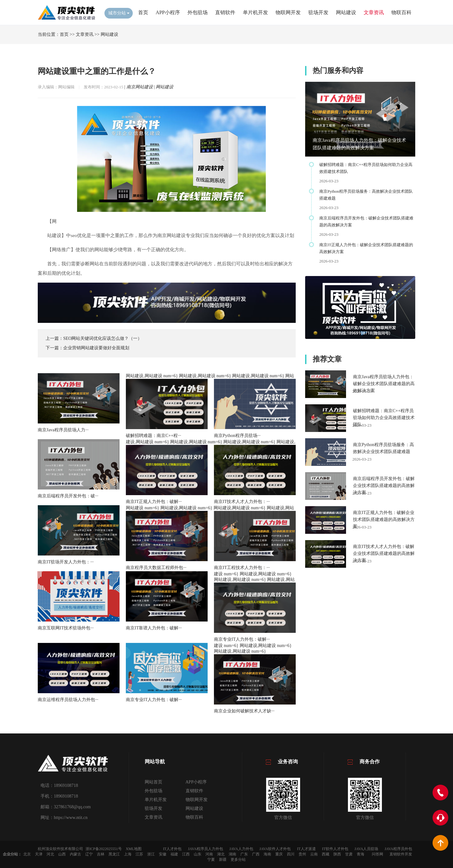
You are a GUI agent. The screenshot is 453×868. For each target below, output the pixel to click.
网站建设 (346, 12)
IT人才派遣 (306, 849)
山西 (62, 854)
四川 (291, 854)
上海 (128, 854)
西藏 (326, 854)
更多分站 (238, 860)
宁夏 (211, 860)
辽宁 (89, 854)
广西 (256, 854)
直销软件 (225, 12)
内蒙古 (75, 854)
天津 (39, 854)
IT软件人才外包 (335, 849)
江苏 (139, 854)
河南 (209, 854)
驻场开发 (318, 12)
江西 (186, 854)
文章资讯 (374, 12)
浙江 (151, 854)
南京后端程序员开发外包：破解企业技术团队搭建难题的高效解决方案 (384, 486)
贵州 (302, 854)
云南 (314, 854)
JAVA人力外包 (241, 849)
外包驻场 (198, 12)
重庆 (279, 854)
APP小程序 (168, 12)
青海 (361, 854)
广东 (244, 854)
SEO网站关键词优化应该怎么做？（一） (103, 338)
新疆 (223, 860)
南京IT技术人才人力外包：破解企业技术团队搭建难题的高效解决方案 (384, 553)
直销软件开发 (401, 854)
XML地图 (134, 849)
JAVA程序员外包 (398, 849)
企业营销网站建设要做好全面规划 (96, 348)
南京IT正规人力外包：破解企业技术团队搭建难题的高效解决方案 (384, 520)
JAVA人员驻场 (366, 849)
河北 (50, 854)
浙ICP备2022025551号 (104, 849)
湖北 (221, 854)
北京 (27, 854)
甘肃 (349, 854)
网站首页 (154, 782)
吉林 (101, 854)
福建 (174, 854)
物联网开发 (288, 12)
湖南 (232, 854)
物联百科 (401, 12)
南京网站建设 (140, 87)
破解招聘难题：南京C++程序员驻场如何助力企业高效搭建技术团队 (384, 418)
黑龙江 (114, 854)
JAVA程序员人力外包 (205, 849)
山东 (198, 854)
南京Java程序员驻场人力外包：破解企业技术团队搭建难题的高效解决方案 (384, 384)
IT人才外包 (172, 849)
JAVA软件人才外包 (275, 849)
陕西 (337, 854)
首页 (143, 12)
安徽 (163, 854)
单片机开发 (255, 12)
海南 (267, 854)
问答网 (377, 854)
